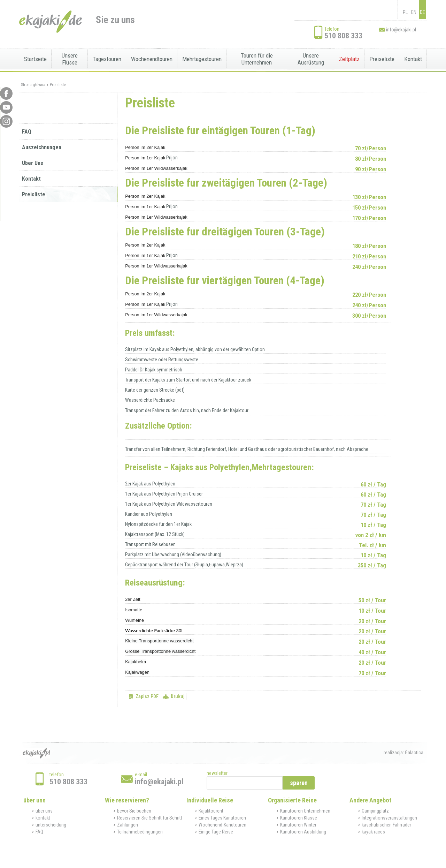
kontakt (43, 818)
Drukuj (178, 696)
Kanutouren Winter (298, 825)
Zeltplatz (349, 59)
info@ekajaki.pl (401, 30)
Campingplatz (375, 811)
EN (414, 12)
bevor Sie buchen (134, 811)
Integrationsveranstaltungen (389, 818)
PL (405, 12)
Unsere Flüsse (70, 59)
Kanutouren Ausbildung (303, 832)
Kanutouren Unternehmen (305, 811)
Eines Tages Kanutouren (222, 818)
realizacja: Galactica (403, 753)
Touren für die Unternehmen (257, 59)
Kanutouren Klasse (299, 818)
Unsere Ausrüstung (311, 59)
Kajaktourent (211, 811)
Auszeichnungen (42, 147)
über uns (44, 811)
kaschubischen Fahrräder (386, 825)
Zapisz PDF (147, 696)
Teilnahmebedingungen (140, 832)
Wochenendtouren (152, 59)
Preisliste (58, 85)
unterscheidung (51, 825)
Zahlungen (128, 825)
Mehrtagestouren (202, 59)
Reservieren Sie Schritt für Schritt (150, 818)
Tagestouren (107, 59)
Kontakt (413, 59)
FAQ (27, 132)
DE (422, 12)
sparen (299, 783)
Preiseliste (382, 59)
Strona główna (33, 85)
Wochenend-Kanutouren (222, 825)
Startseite (35, 59)
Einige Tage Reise (216, 832)
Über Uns (33, 163)
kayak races (373, 832)
